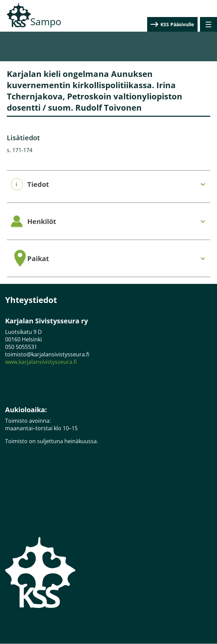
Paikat (38, 259)
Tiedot (38, 184)
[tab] (108, 185)
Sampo (46, 21)
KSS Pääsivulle (177, 24)
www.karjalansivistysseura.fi (41, 362)
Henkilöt (42, 222)
